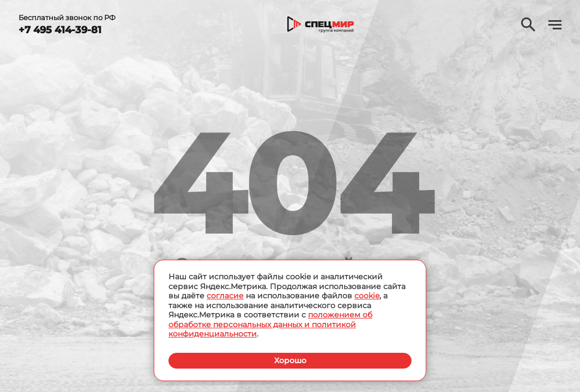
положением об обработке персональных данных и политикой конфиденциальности (270, 324)
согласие (225, 296)
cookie (367, 296)
